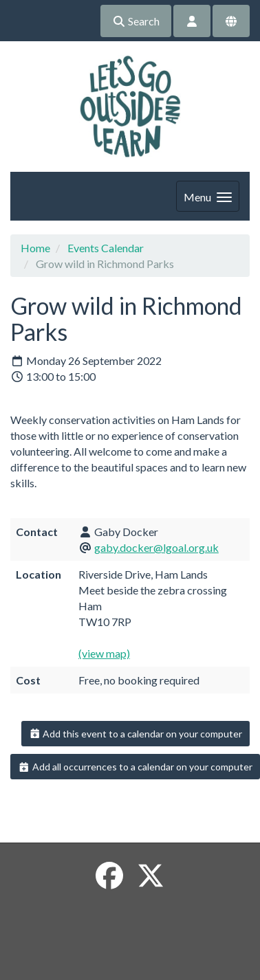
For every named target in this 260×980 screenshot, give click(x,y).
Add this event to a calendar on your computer (136, 734)
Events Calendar (106, 248)
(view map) (104, 653)
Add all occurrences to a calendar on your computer (135, 767)
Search (136, 21)
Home (35, 248)
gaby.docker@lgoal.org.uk (156, 547)
